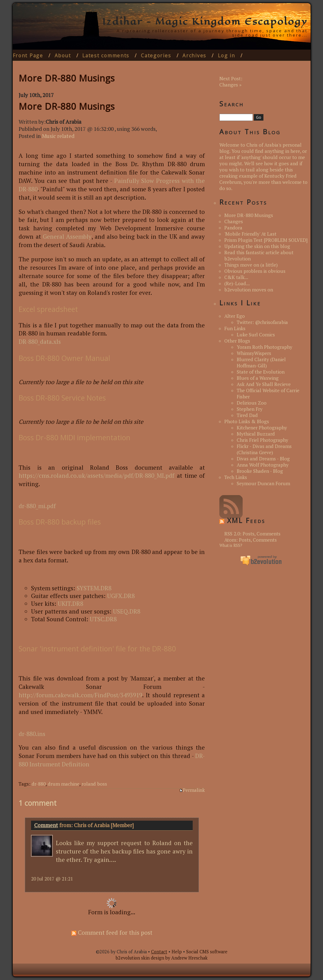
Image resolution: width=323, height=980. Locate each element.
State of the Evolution (261, 372)
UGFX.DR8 (121, 596)
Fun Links (235, 328)
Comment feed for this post (112, 932)
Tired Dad (247, 415)
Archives (194, 55)
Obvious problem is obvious (255, 271)
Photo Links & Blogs (247, 421)
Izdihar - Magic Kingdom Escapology (205, 21)
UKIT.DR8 (70, 603)
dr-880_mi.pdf (37, 506)
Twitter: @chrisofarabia (262, 322)
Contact (159, 952)
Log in (226, 55)
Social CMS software (207, 952)
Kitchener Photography (262, 428)
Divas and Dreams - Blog (263, 459)
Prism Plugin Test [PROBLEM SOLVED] (266, 240)
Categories (156, 55)
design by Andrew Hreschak (179, 958)
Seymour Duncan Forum (263, 483)
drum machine (64, 784)
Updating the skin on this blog (257, 246)
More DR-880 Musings (67, 106)
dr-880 (39, 784)
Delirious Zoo (252, 403)
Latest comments (106, 55)
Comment (46, 825)
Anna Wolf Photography (263, 465)
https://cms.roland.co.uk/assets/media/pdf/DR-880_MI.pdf (96, 475)
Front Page (28, 55)
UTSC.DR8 (103, 619)
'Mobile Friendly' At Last (250, 234)
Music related (58, 136)
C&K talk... (236, 277)
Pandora (233, 228)
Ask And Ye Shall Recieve (264, 384)
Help (177, 952)
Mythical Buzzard (256, 434)
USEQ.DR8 (127, 611)
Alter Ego (235, 316)
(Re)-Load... (237, 283)
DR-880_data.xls (40, 341)
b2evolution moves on (249, 290)
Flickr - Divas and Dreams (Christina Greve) (264, 449)
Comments (269, 534)
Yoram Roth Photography (265, 347)
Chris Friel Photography (262, 440)
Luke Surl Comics (256, 335)
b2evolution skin (133, 958)
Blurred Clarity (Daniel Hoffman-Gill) (261, 362)
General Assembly (67, 236)
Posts (249, 534)
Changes (234, 221)
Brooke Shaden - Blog (260, 471)
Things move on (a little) (251, 265)
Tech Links (236, 477)
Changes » (230, 85)
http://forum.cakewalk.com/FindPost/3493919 (80, 695)
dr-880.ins (32, 734)
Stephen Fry (250, 409)
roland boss (94, 784)
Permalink (192, 790)
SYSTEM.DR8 (94, 588)
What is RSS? (231, 545)
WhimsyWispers (254, 353)
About (63, 55)
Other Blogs (237, 341)
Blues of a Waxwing (258, 378)
